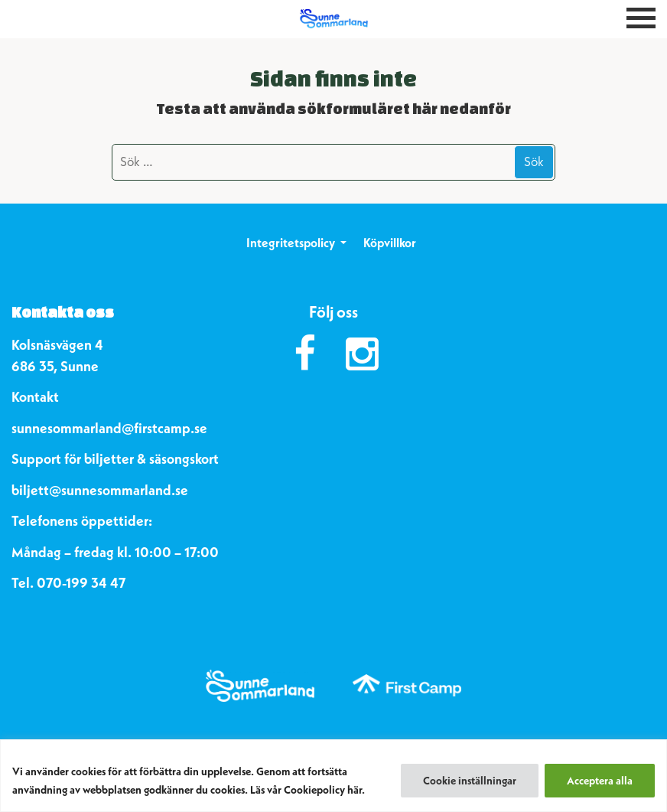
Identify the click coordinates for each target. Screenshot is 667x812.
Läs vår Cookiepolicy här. (307, 790)
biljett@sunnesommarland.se (100, 490)
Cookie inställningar (470, 781)
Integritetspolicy (291, 243)
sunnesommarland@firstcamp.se (109, 428)
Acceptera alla (600, 781)
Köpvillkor (390, 243)
